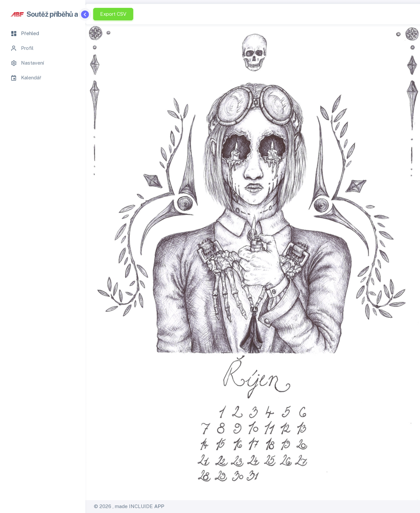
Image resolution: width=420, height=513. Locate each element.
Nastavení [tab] (27, 63)
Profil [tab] (22, 48)
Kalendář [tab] (26, 78)
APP (159, 506)
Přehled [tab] (25, 33)
